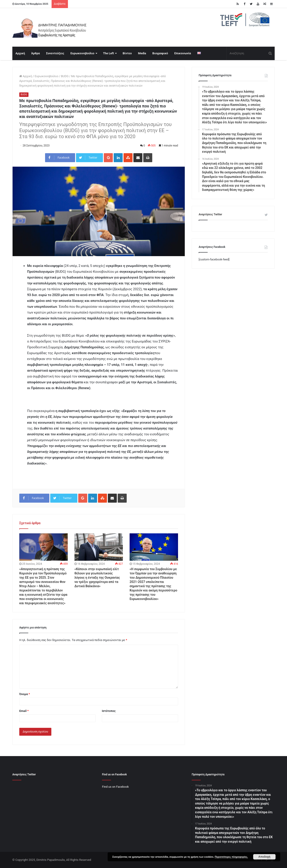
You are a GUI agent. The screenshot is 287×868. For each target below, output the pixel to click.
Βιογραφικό (160, 53)
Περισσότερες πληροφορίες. (231, 857)
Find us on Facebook (115, 787)
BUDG (65, 76)
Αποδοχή (264, 857)
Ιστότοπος (109, 711)
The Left (109, 53)
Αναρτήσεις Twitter (210, 214)
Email (24, 711)
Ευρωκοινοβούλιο (82, 53)
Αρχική (20, 53)
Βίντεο (127, 53)
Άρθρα (35, 53)
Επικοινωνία (183, 53)
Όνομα (25, 694)
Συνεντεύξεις (55, 53)
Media (142, 53)
